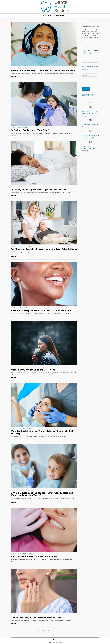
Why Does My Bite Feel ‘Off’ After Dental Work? (34, 556)
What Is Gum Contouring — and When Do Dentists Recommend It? (43, 71)
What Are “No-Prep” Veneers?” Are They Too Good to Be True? (41, 310)
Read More (13, 76)
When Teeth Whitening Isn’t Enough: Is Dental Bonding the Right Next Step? (43, 432)
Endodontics (21, 68)
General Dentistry (22, 246)
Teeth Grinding (21, 187)
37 (44, 631)
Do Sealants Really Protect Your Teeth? (30, 130)
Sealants (20, 127)
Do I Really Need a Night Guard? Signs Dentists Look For (38, 190)
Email (83, 82)
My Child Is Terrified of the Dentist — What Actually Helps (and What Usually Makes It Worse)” (42, 494)
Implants (20, 308)
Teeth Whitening (27, 367)
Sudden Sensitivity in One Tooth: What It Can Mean (36, 618)
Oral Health (20, 367)
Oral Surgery (27, 68)
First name (85, 70)
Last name (85, 76)
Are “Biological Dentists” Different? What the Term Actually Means (44, 249)
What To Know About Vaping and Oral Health (33, 370)
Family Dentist (21, 490)
